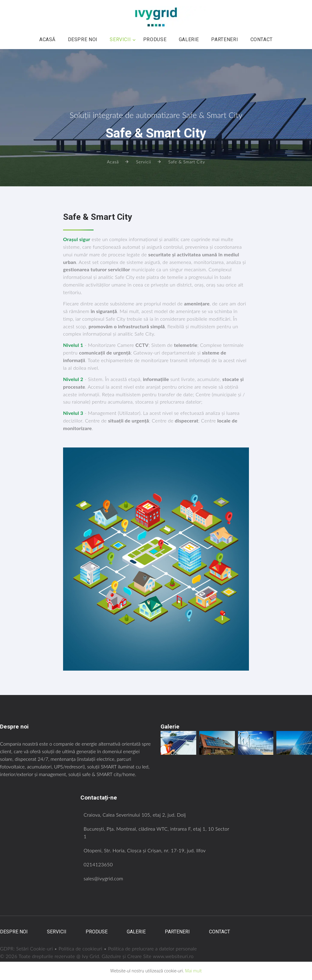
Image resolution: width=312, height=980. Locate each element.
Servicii (120, 40)
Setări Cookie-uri (35, 948)
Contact (262, 40)
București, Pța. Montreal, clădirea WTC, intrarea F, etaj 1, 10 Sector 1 (149, 832)
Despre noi (83, 40)
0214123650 (98, 864)
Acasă (47, 40)
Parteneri (225, 40)
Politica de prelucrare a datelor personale (153, 948)
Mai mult (193, 971)
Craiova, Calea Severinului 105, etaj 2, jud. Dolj (135, 815)
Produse (155, 40)
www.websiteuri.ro (174, 956)
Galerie (189, 40)
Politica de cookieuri (81, 948)
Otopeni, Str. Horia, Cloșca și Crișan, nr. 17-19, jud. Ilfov (145, 850)
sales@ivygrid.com (104, 878)
